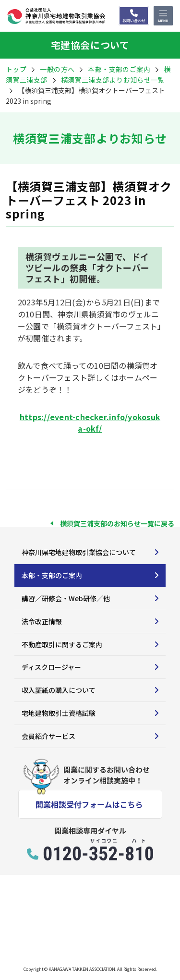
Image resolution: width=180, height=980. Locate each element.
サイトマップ (25, 941)
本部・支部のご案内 (52, 575)
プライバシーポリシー (89, 941)
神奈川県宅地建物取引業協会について (79, 552)
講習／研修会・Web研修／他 (66, 598)
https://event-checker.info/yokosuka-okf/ (90, 423)
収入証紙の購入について (59, 690)
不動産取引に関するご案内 (62, 644)
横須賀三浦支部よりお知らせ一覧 (113, 80)
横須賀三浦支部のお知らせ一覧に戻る (117, 523)
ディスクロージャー (51, 667)
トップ (16, 69)
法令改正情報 (42, 621)
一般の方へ (57, 69)
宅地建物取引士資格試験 (59, 713)
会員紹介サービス (48, 736)
